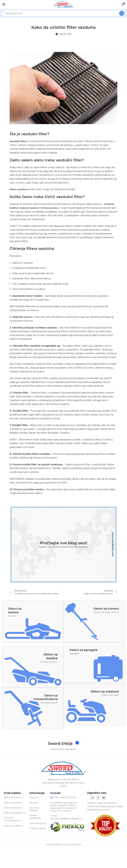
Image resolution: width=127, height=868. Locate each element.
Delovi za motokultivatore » (13, 819)
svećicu (28, 317)
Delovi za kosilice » (13, 808)
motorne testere (30, 208)
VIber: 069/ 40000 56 (63, 798)
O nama (34, 798)
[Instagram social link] (98, 798)
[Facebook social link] (92, 798)
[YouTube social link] (104, 798)
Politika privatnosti (35, 817)
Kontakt (55, 793)
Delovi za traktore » (14, 826)
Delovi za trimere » (13, 803)
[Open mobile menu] (4, 4)
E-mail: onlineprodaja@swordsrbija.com (67, 817)
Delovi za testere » (13, 798)
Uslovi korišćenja (38, 823)
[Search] (63, 13)
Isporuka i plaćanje (34, 809)
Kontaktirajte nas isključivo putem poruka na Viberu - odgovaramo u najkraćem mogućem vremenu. (64, 807)
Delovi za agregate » (14, 813)
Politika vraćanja (38, 828)
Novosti (33, 803)
